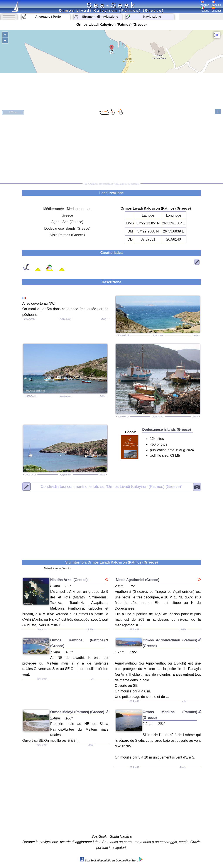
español (216, 9)
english (205, 4)
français (216, 4)
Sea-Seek (111, 5)
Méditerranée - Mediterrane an (67, 209)
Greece (67, 215)
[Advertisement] (111, 150)
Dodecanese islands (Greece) (67, 228)
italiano (205, 9)
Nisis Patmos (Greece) (67, 235)
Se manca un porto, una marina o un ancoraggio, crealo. (146, 842)
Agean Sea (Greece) (67, 222)
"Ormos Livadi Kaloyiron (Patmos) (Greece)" (111, 487)
